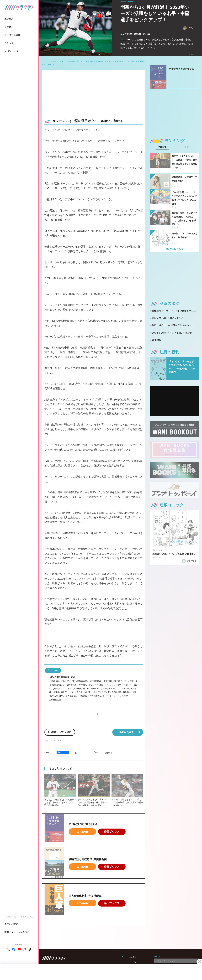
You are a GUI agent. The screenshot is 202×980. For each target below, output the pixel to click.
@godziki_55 (55, 700)
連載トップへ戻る (61, 732)
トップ (45, 61)
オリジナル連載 (12, 35)
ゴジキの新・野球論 (74, 61)
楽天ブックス (112, 832)
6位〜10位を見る (174, 249)
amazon (82, 832)
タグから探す (11, 924)
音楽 (156, 340)
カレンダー (159, 318)
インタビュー (187, 311)
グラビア (9, 27)
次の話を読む (127, 732)
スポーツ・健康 (57, 61)
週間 (187, 147)
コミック (9, 43)
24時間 (162, 147)
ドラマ (169, 311)
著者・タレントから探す (17, 932)
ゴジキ (188, 28)
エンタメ (9, 19)
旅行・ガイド (161, 325)
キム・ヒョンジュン (181, 333)
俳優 (156, 311)
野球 (108, 753)
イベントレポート (13, 51)
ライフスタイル (183, 325)
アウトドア (159, 333)
